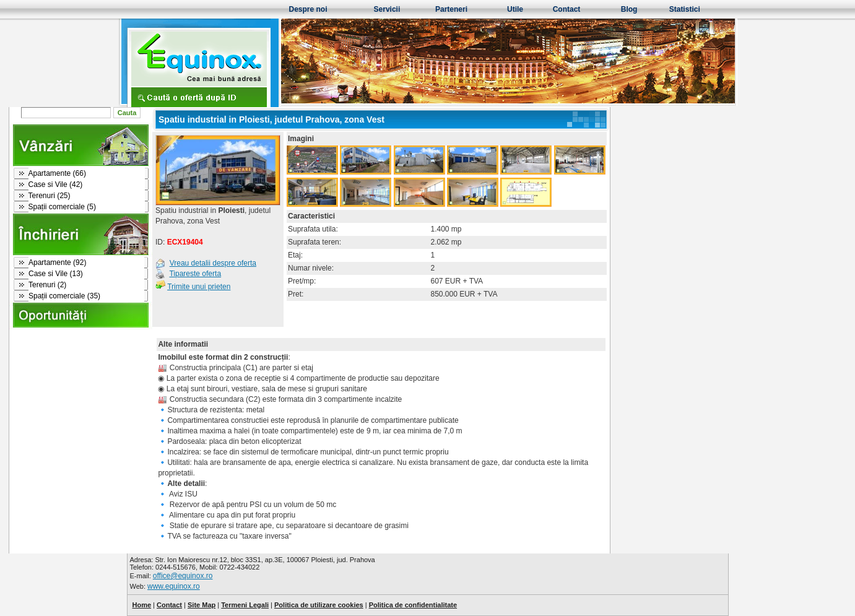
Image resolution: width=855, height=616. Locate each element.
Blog (629, 9)
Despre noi (308, 9)
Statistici (685, 9)
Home (142, 605)
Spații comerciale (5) (62, 207)
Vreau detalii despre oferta (213, 263)
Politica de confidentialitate (413, 605)
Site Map (202, 605)
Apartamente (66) (57, 173)
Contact (567, 9)
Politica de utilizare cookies (319, 605)
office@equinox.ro (183, 576)
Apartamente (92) (57, 262)
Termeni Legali (245, 605)
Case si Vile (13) (56, 274)
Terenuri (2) (47, 285)
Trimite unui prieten (199, 287)
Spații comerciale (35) (64, 296)
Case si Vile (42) (56, 184)
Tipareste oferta (195, 274)
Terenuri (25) (50, 196)
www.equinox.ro (174, 586)
